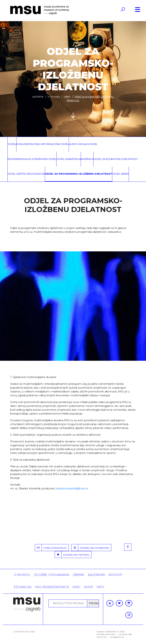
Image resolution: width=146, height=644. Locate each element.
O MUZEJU (54, 97)
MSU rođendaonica (52, 587)
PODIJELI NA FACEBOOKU (90, 548)
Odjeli (67, 97)
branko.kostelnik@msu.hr (72, 489)
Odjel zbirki (120, 174)
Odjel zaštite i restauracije (26, 174)
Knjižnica (87, 159)
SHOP (88, 587)
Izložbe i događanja (52, 575)
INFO (100, 587)
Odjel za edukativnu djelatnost (116, 159)
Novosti (115, 575)
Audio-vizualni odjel (83, 144)
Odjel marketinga (69, 159)
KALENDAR (96, 575)
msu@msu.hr (117, 637)
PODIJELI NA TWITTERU (72, 554)
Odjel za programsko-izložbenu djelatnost (79, 174)
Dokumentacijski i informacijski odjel (43, 144)
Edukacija (23, 587)
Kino (76, 587)
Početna (38, 97)
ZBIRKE (79, 575)
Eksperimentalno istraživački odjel (32, 159)
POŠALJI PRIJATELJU (51, 548)
